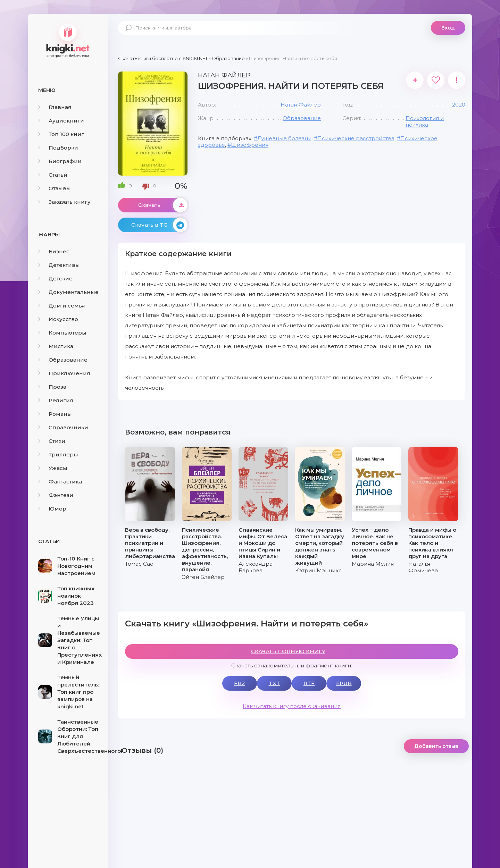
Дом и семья (62, 306)
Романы (55, 414)
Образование (63, 360)
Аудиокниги (61, 121)
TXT (274, 683)
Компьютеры (62, 333)
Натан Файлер (301, 105)
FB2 (240, 683)
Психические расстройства (356, 138)
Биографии (60, 161)
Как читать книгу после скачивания (292, 706)
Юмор (52, 509)
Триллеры (58, 454)
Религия (56, 400)
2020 (459, 105)
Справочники (63, 427)
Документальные (68, 292)
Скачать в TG (159, 225)
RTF (309, 683)
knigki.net (68, 40)
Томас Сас (139, 564)
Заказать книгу (64, 202)
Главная (55, 107)
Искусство (58, 319)
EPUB (344, 683)
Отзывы (55, 188)
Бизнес (54, 251)
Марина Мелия (373, 564)
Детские (55, 279)
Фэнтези (56, 495)
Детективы (59, 265)
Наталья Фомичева (423, 567)
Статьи (53, 175)
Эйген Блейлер (203, 577)
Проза (52, 387)
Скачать (163, 205)
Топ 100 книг (61, 134)
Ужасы (53, 468)
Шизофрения (250, 145)
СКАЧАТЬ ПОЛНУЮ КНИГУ (288, 651)
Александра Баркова (256, 567)
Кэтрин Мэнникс (318, 570)
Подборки (58, 148)
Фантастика (60, 482)
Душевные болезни (284, 138)
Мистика (56, 346)
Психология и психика (425, 121)
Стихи (52, 441)
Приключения (64, 373)
